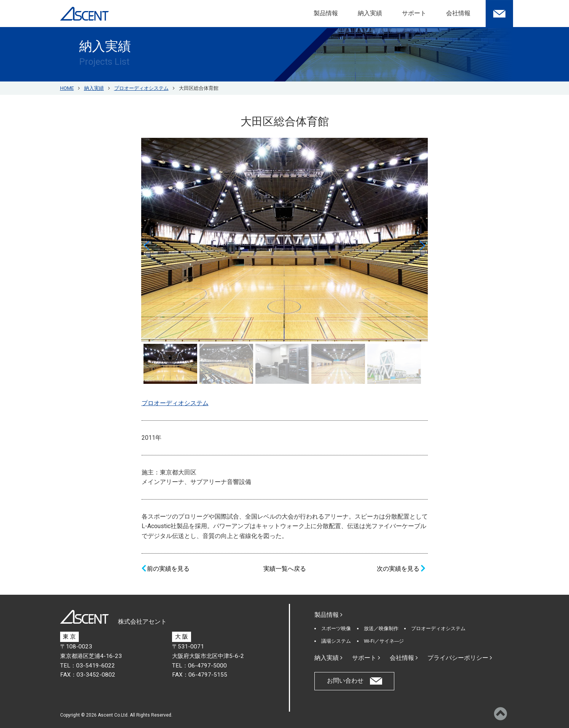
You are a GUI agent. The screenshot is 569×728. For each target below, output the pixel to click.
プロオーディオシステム (175, 403)
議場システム (336, 641)
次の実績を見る (401, 569)
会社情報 (458, 13)
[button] (147, 246)
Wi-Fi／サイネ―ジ (384, 641)
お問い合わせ (345, 681)
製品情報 (326, 13)
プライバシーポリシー (460, 658)
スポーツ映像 (336, 628)
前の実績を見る (166, 569)
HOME (67, 88)
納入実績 (370, 13)
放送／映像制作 (381, 628)
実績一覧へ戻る (285, 569)
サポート (414, 13)
